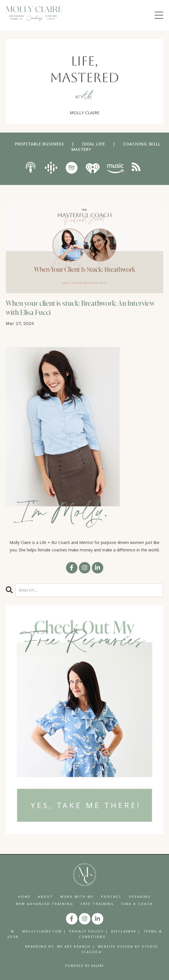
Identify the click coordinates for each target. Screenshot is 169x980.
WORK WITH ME (77, 897)
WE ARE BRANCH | (76, 946)
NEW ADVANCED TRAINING (45, 904)
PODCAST (111, 897)
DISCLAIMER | (126, 931)
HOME (24, 897)
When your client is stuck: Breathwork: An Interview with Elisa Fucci (80, 308)
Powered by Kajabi (84, 966)
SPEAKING (140, 897)
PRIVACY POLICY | (89, 931)
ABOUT (45, 897)
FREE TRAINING (97, 904)
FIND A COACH (137, 904)
